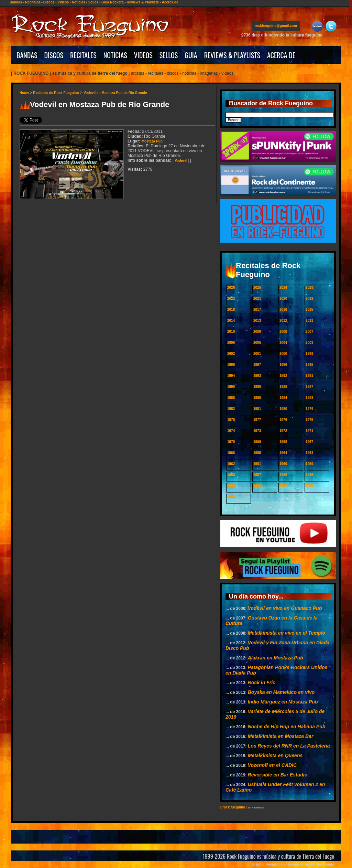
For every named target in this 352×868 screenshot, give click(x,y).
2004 (283, 343)
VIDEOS (143, 55)
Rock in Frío (262, 682)
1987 (309, 387)
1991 (309, 376)
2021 (257, 299)
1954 (231, 486)
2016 (283, 310)
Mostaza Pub (152, 141)
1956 (283, 475)
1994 (231, 376)
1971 (309, 431)
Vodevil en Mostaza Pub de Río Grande (115, 93)
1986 (231, 398)
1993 (257, 376)
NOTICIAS (115, 55)
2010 (231, 332)
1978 (231, 420)
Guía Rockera (112, 2)
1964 (283, 453)
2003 (309, 343)
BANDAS (27, 55)
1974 (231, 431)
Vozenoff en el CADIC (272, 765)
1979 (309, 409)
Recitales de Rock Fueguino (56, 93)
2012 (283, 321)
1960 (283, 464)
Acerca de (170, 2)
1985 (257, 398)
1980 (283, 409)
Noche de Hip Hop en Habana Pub (287, 727)
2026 (231, 288)
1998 (231, 365)
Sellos (93, 2)
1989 (257, 387)
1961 (257, 464)
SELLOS (169, 55)
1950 (231, 497)
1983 (309, 398)
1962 (231, 464)
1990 (231, 387)
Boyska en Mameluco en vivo (281, 692)
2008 (283, 332)
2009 (257, 332)
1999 (309, 354)
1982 (231, 409)
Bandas (16, 2)
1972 (283, 431)
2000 (283, 354)
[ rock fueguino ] (234, 807)
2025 (257, 288)
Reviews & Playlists (142, 2)
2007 (309, 332)
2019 (309, 299)
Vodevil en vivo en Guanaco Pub (285, 608)
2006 (231, 343)
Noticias (79, 2)
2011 (309, 321)
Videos (63, 2)
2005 (257, 343)
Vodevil (181, 161)
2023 (309, 288)
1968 (283, 442)
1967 (309, 442)
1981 (257, 409)
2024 (283, 288)
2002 (231, 354)
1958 (231, 475)
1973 (257, 431)
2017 (257, 310)
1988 (283, 387)
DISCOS (54, 55)
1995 (309, 365)
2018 (231, 310)
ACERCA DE (281, 55)
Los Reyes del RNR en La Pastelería (289, 746)
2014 (231, 321)
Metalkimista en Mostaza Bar (281, 736)
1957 (257, 475)
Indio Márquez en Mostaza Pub (283, 702)
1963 (309, 453)
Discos (49, 2)
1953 (257, 486)
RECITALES (83, 55)
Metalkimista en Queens (275, 755)
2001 (257, 354)
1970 (231, 442)
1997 (257, 365)
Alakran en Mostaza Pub (276, 658)
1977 (257, 420)
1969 (257, 442)
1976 (283, 420)
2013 (257, 321)
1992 (283, 376)
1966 (231, 453)
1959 (309, 464)
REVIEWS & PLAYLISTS (232, 55)
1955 (309, 475)
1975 (309, 420)
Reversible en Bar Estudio (278, 775)
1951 (309, 486)
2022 (231, 299)
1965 (257, 453)
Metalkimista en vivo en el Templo (287, 633)
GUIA (191, 55)
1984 (283, 398)
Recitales (33, 2)
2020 (283, 299)
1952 (283, 486)
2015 (309, 310)
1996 (283, 365)
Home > (26, 93)
